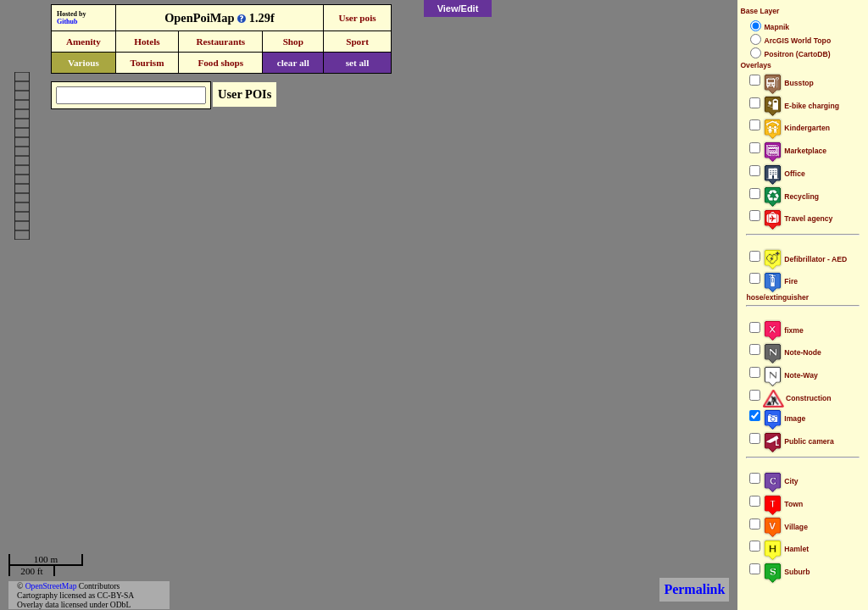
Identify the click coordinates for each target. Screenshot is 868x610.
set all (358, 63)
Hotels (147, 42)
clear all (293, 63)
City (780, 481)
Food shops (220, 63)
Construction (797, 398)
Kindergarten (796, 128)
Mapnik (776, 27)
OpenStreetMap (51, 586)
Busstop (788, 83)
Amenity (83, 42)
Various (83, 63)
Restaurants (220, 42)
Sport (357, 42)
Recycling (791, 197)
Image (784, 419)
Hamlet (786, 549)
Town (783, 504)
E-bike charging (801, 106)
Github (67, 22)
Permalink (694, 589)
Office (784, 174)
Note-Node (792, 352)
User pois (357, 18)
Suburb (786, 572)
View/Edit (458, 8)
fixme (783, 330)
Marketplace (795, 151)
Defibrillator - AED (805, 259)
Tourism (147, 63)
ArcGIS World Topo (797, 41)
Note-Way (790, 375)
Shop (293, 42)
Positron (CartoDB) (797, 54)
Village (785, 527)
